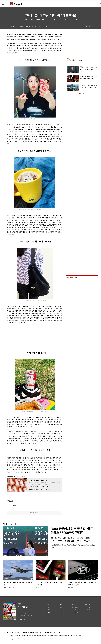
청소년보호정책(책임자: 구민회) (58, 632)
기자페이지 (75, 612)
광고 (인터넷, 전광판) (19, 632)
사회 (48, 607)
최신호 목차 (75, 607)
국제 (61, 607)
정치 (48, 605)
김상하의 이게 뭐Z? (14, 477)
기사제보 (87, 605)
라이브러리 (75, 610)
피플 (61, 612)
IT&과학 (62, 610)
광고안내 (87, 610)
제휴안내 (27, 632)
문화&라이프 (50, 610)
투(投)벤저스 (72, 60)
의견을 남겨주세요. (14, 506)
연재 (73, 605)
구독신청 (87, 607)
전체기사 (49, 615)
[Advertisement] (31, 336)
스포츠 (49, 612)
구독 (24, 477)
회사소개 (11, 632)
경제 (61, 605)
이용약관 (37, 632)
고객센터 (32, 632)
